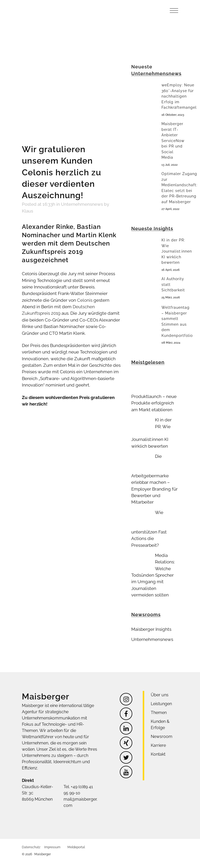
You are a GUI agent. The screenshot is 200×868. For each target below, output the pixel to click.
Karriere (158, 735)
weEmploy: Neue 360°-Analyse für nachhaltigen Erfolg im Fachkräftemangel (179, 96)
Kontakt (158, 744)
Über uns (160, 685)
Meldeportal (76, 837)
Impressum (52, 837)
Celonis (80, 291)
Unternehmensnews (79, 204)
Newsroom (162, 727)
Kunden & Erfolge (160, 715)
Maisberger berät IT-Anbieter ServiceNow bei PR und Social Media (173, 140)
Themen (159, 703)
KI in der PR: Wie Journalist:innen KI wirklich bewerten (177, 250)
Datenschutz (31, 837)
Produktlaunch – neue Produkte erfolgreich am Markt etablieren (152, 400)
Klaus (111, 204)
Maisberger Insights (150, 620)
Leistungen (161, 694)
